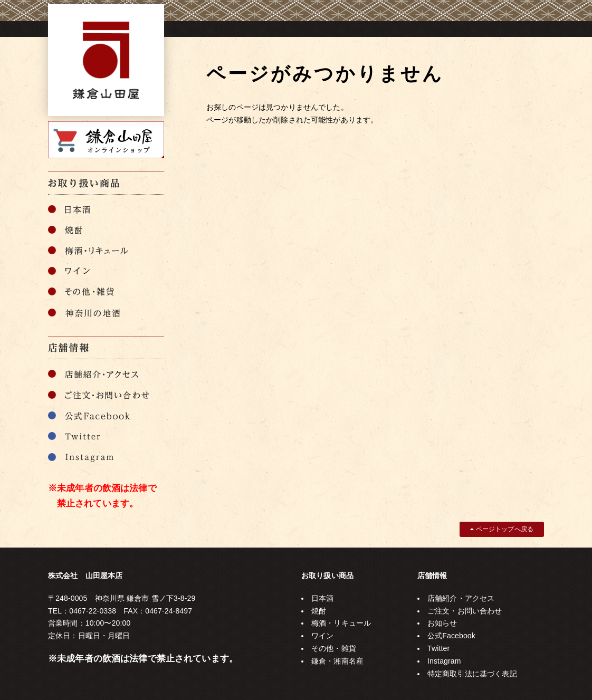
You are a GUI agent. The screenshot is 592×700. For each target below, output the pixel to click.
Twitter (438, 648)
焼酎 (319, 611)
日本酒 (322, 598)
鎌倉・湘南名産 (337, 661)
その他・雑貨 (334, 648)
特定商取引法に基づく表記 (472, 674)
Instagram (444, 661)
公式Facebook (451, 636)
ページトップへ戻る (502, 529)
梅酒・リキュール (341, 623)
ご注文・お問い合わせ (465, 611)
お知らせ (442, 623)
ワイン (322, 636)
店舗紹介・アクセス (461, 598)
